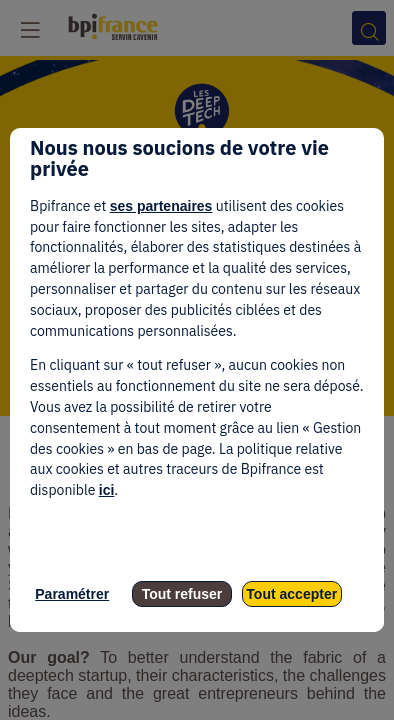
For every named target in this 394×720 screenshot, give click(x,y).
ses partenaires (161, 206)
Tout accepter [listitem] (291, 594)
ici (107, 490)
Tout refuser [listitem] (182, 594)
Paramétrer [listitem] (72, 594)
